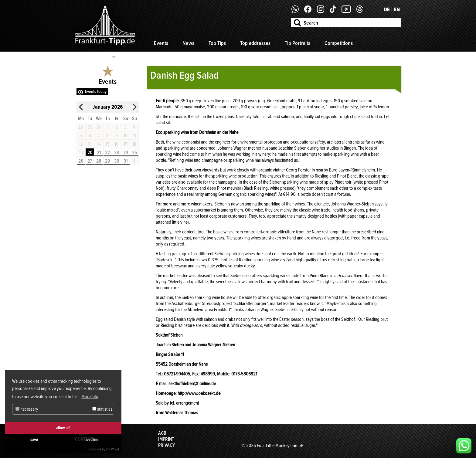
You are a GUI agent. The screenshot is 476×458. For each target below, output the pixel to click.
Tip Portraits (297, 43)
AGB (162, 433)
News (188, 43)
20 (90, 153)
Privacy (167, 445)
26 (81, 161)
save (34, 440)
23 (117, 153)
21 (99, 153)
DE (387, 9)
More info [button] (90, 397)
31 (126, 161)
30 (117, 161)
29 (107, 161)
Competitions (339, 43)
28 (99, 161)
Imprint (166, 439)
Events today (96, 92)
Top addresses (255, 43)
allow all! (63, 428)
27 (90, 161)
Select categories (93, 57)
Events (161, 43)
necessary (27, 409)
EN (397, 9)
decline (92, 440)
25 (134, 153)
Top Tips (217, 43)
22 (107, 153)
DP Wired (113, 449)
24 (126, 153)
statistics (102, 409)
